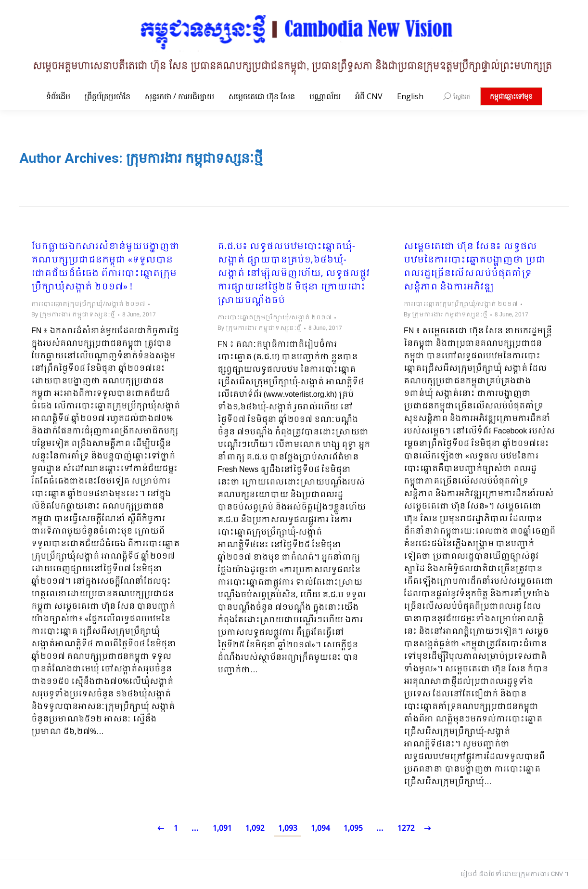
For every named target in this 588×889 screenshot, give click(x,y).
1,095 (353, 829)
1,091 (222, 829)
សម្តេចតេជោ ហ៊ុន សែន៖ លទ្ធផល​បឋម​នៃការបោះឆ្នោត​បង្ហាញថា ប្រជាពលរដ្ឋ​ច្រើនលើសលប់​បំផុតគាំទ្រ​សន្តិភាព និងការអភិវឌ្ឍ (475, 267)
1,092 (255, 829)
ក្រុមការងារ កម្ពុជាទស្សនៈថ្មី (194, 158)
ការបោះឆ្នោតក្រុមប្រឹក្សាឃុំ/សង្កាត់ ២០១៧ (88, 304)
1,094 (320, 829)
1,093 (288, 829)
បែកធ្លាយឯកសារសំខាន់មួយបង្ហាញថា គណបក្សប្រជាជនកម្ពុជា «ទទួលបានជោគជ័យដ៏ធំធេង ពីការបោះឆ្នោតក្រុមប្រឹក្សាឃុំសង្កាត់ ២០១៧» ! (105, 267)
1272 (406, 829)
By (73, 315)
